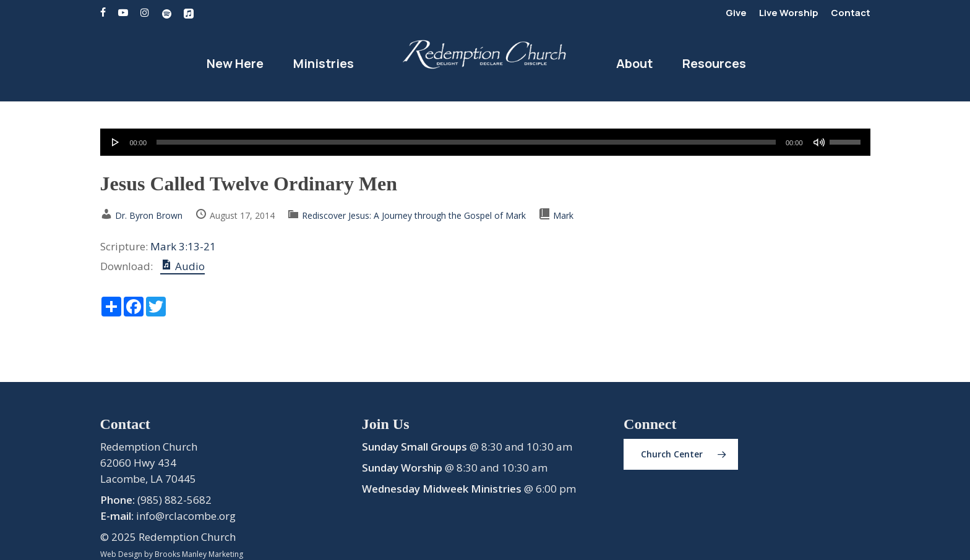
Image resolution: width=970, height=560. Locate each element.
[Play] (116, 142)
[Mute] (819, 142)
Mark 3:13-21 (183, 246)
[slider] (466, 142)
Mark (563, 215)
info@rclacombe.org (186, 516)
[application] (485, 142)
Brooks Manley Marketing (199, 554)
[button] (681, 454)
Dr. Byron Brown (149, 215)
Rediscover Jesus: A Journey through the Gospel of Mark (414, 215)
